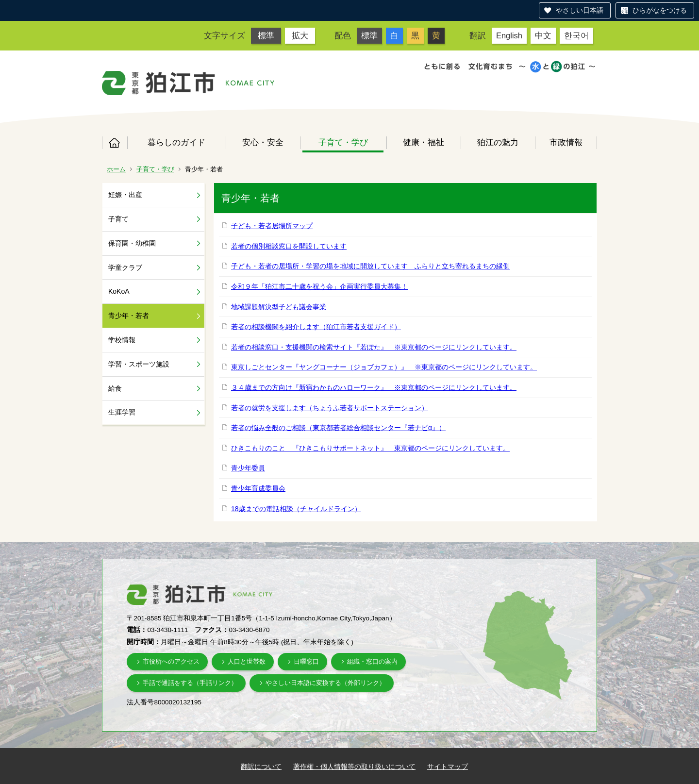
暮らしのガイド (176, 142)
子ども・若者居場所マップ (272, 226)
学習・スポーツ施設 (139, 364)
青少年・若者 (129, 316)
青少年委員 (248, 468)
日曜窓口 (306, 661)
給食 (115, 388)
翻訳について (261, 767)
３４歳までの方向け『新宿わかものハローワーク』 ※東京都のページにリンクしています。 (374, 387)
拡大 (300, 35)
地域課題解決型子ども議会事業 (279, 307)
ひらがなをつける (660, 10)
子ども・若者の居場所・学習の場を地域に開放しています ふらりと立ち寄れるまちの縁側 (370, 266)
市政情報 (566, 142)
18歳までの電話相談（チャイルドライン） (296, 509)
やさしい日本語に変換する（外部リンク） (325, 683)
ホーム (115, 143)
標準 (266, 35)
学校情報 (122, 340)
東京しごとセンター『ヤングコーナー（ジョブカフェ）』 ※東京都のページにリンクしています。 (384, 367)
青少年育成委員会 (258, 488)
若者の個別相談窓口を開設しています (289, 246)
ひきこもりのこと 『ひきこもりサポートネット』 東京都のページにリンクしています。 (370, 448)
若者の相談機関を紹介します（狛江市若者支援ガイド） (316, 327)
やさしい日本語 (580, 10)
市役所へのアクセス (171, 661)
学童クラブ (125, 267)
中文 (543, 35)
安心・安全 (263, 142)
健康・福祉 (424, 142)
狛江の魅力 (498, 142)
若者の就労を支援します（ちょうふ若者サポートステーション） (330, 408)
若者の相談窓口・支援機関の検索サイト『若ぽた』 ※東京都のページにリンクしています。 (374, 347)
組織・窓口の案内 (372, 661)
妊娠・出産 (125, 195)
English (509, 35)
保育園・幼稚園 (132, 243)
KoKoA (119, 291)
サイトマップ (448, 767)
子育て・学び (343, 142)
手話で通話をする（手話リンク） (190, 683)
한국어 (576, 35)
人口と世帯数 (247, 661)
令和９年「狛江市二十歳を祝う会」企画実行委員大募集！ (319, 286)
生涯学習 (122, 412)
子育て (118, 219)
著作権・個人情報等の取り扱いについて (354, 767)
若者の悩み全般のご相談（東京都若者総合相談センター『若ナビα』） (338, 428)
